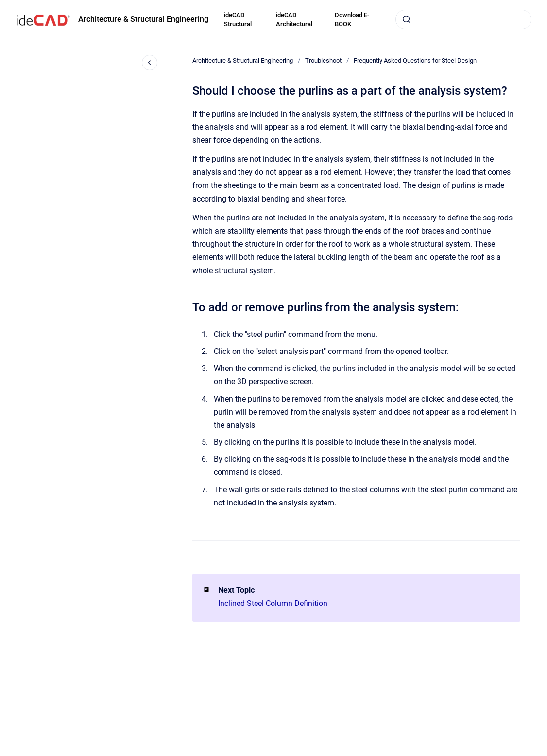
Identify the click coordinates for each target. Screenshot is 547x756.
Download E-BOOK (352, 20)
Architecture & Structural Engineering (143, 19)
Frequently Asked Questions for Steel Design (415, 60)
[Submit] (407, 19)
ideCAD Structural (238, 20)
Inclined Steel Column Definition (273, 603)
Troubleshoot (323, 60)
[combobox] (463, 19)
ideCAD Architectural (294, 20)
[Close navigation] (150, 63)
